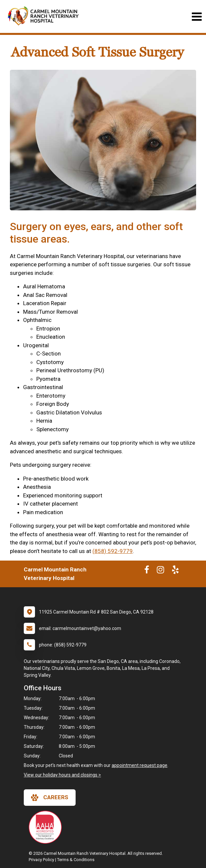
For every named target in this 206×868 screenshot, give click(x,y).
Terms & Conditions (76, 860)
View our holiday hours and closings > (62, 775)
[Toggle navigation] (197, 17)
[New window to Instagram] (160, 571)
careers (50, 798)
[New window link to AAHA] (47, 827)
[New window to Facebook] (147, 571)
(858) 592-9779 (113, 551)
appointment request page (139, 765)
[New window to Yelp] (175, 571)
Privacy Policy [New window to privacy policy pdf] (41, 860)
